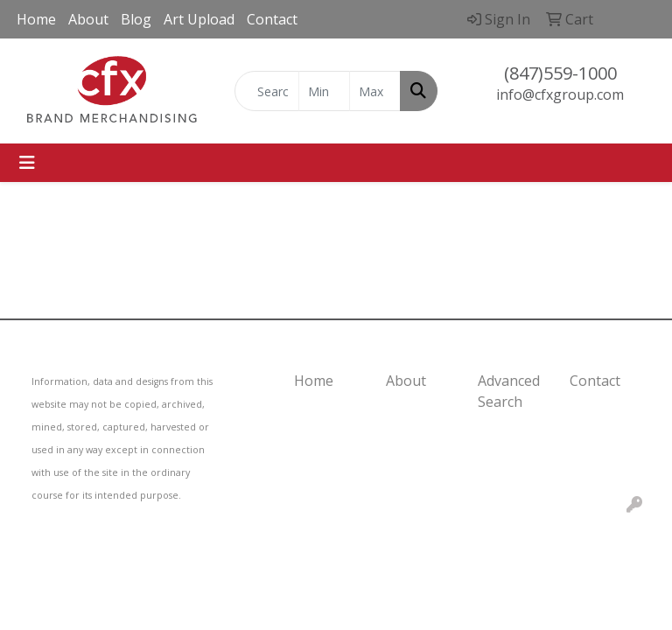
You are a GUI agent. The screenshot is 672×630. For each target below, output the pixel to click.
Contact (272, 19)
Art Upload (199, 19)
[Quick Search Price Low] (324, 91)
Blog (136, 19)
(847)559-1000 (560, 73)
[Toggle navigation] (27, 163)
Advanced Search (509, 391)
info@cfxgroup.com (560, 94)
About (88, 19)
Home (36, 19)
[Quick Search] (267, 91)
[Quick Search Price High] (375, 91)
